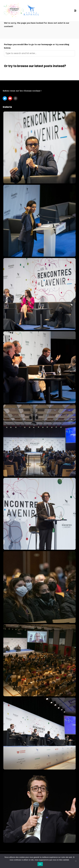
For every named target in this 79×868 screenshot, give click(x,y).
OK (40, 864)
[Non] (76, 861)
